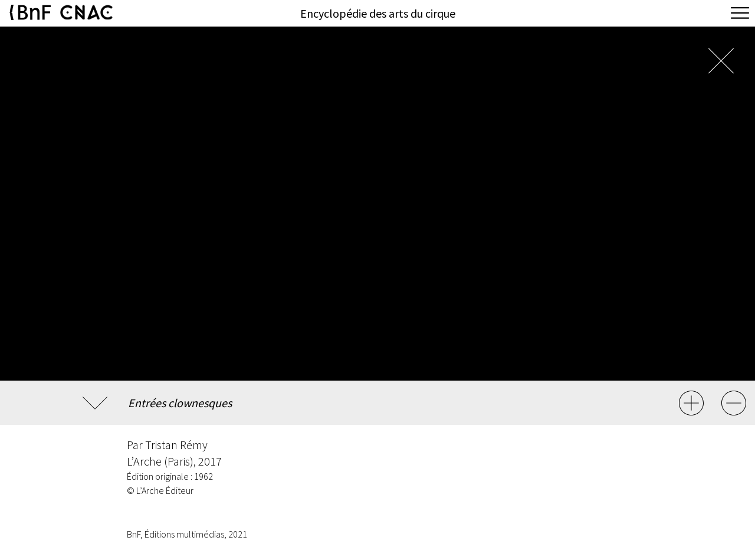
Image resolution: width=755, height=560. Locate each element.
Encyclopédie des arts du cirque (378, 13)
